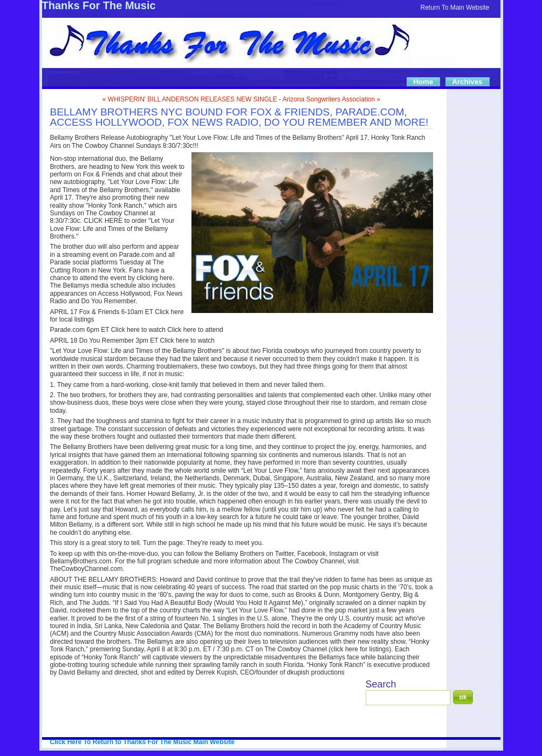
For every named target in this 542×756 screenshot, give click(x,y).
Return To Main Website (455, 8)
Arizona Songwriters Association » (331, 99)
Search (381, 684)
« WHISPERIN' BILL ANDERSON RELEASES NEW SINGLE (190, 99)
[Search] (408, 698)
